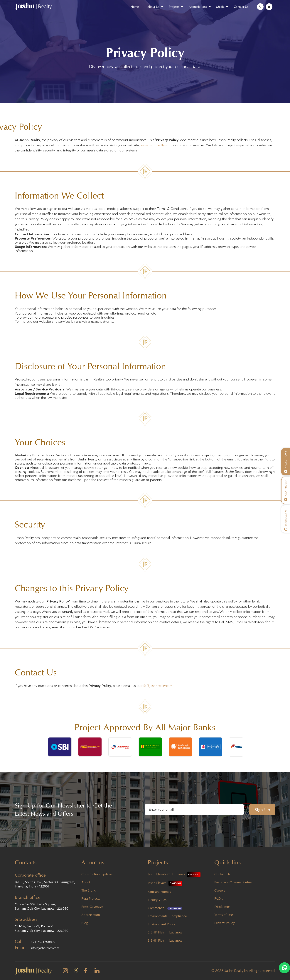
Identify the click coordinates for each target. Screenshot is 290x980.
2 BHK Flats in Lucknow (165, 932)
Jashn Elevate (165, 883)
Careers (220, 890)
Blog (85, 923)
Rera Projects (91, 898)
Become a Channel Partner (233, 882)
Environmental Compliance (167, 916)
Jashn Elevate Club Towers (174, 874)
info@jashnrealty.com (156, 686)
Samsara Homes (159, 892)
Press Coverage (92, 907)
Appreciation (91, 915)
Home (135, 7)
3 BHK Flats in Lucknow (165, 940)
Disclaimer (222, 907)
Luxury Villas (157, 900)
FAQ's (219, 898)
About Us (153, 7)
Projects (174, 7)
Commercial (165, 908)
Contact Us (241, 7)
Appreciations (198, 7)
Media (220, 7)
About (86, 882)
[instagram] (65, 972)
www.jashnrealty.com (156, 145)
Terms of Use (224, 915)
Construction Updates (97, 874)
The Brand (89, 890)
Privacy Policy (225, 923)
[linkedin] (97, 972)
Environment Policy (162, 924)
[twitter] (76, 970)
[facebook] (86, 972)
